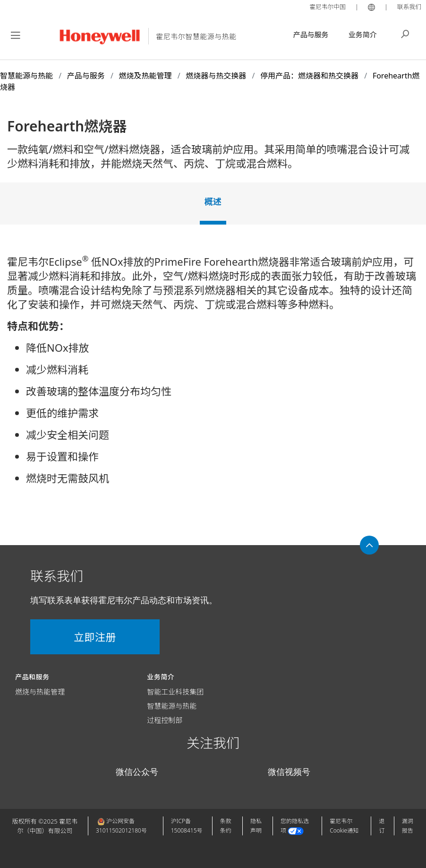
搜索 (405, 33)
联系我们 (409, 7)
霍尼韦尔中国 (327, 7)
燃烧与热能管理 (40, 692)
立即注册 (85, 637)
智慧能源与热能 (172, 706)
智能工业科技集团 (175, 692)
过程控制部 (165, 720)
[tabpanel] (213, 373)
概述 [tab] (213, 201)
